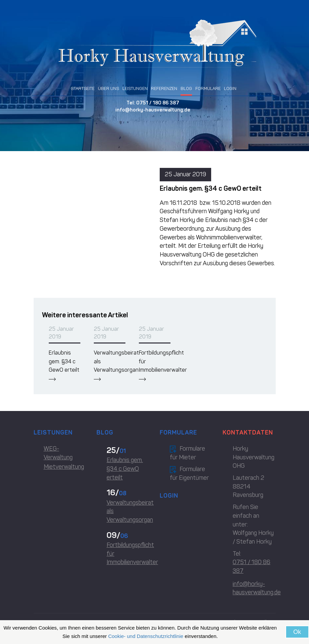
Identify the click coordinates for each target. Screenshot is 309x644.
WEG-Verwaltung (58, 453)
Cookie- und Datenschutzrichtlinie (146, 636)
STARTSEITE (83, 88)
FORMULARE (208, 88)
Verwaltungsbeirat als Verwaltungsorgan (128, 511)
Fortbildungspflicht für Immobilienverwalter (128, 554)
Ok (297, 632)
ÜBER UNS (108, 88)
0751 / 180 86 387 (158, 103)
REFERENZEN (164, 88)
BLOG (186, 88)
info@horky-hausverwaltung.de (153, 110)
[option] (65, 353)
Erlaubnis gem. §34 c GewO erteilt (64, 361)
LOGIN (230, 88)
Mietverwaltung (64, 467)
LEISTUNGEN (135, 88)
